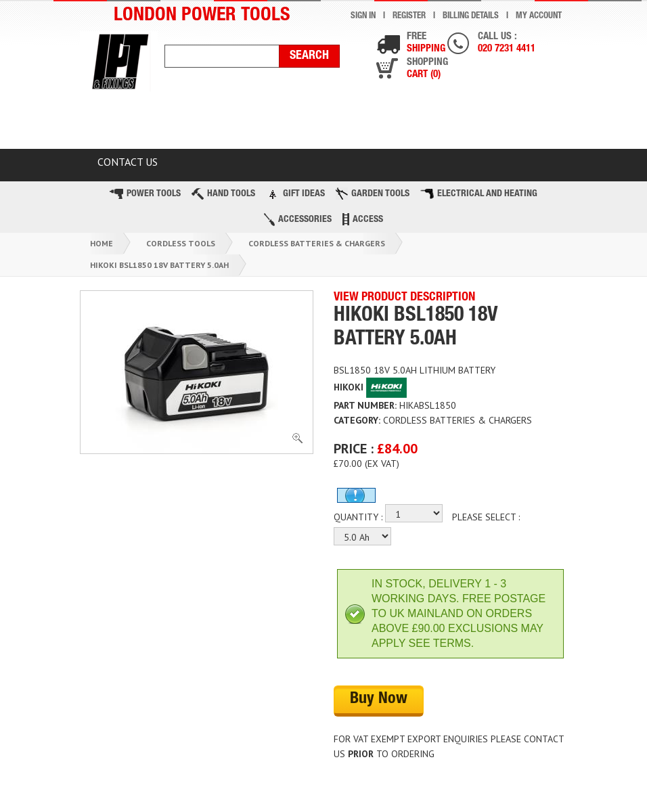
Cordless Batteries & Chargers (317, 243)
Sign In (363, 17)
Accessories (298, 220)
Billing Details (471, 17)
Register (409, 17)
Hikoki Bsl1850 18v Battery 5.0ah (159, 265)
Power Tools (145, 194)
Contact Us (128, 162)
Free (426, 44)
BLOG (516, 123)
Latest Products (312, 123)
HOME (112, 123)
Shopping (427, 69)
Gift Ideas (295, 194)
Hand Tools (223, 194)
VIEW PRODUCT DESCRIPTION (404, 298)
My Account (539, 17)
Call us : (507, 44)
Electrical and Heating (479, 194)
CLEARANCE (197, 123)
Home (102, 243)
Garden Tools (373, 194)
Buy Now (379, 700)
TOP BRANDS (430, 123)
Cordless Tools (181, 243)
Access (363, 219)
